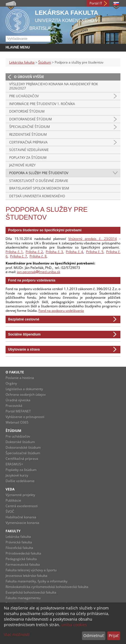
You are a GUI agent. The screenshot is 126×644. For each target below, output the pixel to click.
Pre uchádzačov (24, 96)
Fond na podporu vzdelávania (61, 311)
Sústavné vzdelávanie (29, 150)
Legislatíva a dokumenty (24, 389)
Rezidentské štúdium (28, 134)
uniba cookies (74, 625)
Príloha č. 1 (14, 252)
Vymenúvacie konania (22, 523)
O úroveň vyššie (29, 77)
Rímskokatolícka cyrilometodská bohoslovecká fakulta (47, 587)
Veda (10, 489)
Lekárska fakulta (22, 62)
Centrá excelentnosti (22, 506)
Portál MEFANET (18, 411)
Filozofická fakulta (19, 548)
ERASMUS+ (14, 464)
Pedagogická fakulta (21, 559)
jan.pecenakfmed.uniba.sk (39, 272)
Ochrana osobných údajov (26, 394)
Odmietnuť (94, 636)
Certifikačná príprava (28, 142)
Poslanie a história (20, 378)
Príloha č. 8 (38, 256)
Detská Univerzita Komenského (37, 196)
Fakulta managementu (23, 598)
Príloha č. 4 (74, 252)
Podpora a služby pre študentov (39, 173)
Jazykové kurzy (22, 165)
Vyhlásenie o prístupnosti (25, 417)
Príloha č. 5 (95, 252)
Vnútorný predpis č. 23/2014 (93, 239)
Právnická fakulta (19, 542)
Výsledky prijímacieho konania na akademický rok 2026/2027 (54, 86)
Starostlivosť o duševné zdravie (39, 181)
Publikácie (13, 500)
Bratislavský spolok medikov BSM (39, 188)
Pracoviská (14, 406)
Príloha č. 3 (54, 252)
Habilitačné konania (21, 517)
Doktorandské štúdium (31, 119)
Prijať (114, 636)
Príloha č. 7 (19, 256)
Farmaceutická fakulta (23, 564)
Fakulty (13, 531)
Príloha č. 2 (34, 252)
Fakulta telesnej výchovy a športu (31, 570)
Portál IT (96, 3)
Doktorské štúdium (27, 111)
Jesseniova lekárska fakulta (26, 576)
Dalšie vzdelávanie (20, 481)
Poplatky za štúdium (28, 158)
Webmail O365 (17, 422)
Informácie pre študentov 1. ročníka (42, 104)
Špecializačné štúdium (30, 127)
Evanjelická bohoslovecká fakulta (31, 592)
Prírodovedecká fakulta (23, 553)
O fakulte (15, 372)
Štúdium (45, 62)
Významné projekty (20, 495)
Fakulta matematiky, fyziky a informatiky (37, 581)
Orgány (11, 383)
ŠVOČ (10, 511)
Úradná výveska (18, 400)
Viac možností (17, 634)
